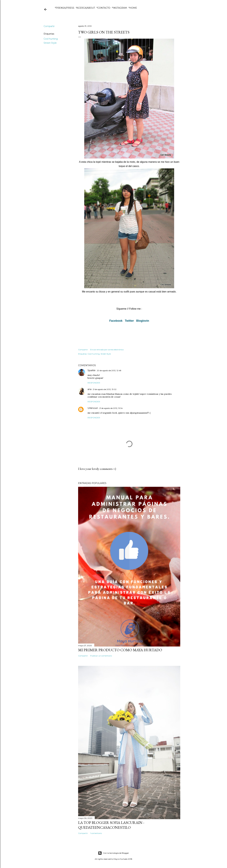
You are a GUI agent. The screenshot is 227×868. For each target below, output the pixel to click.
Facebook (116, 321)
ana (89, 389)
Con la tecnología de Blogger (113, 853)
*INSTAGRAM (119, 8)
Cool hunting (51, 39)
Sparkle (92, 370)
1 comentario (96, 833)
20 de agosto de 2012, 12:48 (109, 370)
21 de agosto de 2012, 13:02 (105, 389)
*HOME (133, 8)
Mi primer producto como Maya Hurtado (120, 650)
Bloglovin (143, 321)
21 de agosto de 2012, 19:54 (111, 408)
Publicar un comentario (101, 656)
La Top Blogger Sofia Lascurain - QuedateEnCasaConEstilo (111, 825)
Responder (94, 383)
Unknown (93, 408)
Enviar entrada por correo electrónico (107, 350)
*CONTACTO (103, 8)
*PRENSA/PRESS (65, 8)
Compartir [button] (49, 26)
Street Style (50, 43)
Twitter (129, 321)
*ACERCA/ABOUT (85, 8)
